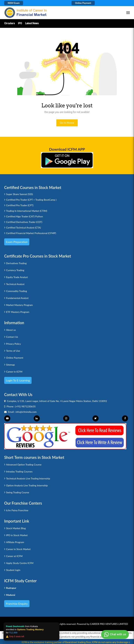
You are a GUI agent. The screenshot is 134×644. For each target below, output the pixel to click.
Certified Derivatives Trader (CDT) (24, 222)
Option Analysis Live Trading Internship (27, 485)
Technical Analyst (15, 284)
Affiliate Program (15, 542)
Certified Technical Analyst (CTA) (23, 228)
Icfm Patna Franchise (17, 510)
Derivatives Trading (16, 263)
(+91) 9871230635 (26, 406)
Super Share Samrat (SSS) (20, 194)
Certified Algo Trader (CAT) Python (25, 216)
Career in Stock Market (18, 549)
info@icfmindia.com (26, 412)
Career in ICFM (14, 372)
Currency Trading (15, 270)
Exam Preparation (17, 242)
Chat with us (115, 634)
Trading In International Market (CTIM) (27, 211)
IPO (20, 23)
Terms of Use (13, 351)
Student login (13, 570)
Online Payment (83, 3)
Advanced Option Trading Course (24, 465)
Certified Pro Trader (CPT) (20, 205)
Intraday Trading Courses (19, 471)
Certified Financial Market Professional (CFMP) (31, 233)
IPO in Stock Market (17, 535)
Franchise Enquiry (17, 604)
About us (11, 330)
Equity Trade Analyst (17, 277)
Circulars (10, 23)
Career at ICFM (14, 556)
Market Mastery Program (19, 305)
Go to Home (67, 123)
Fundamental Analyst (17, 298)
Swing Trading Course (18, 492)
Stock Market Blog (16, 528)
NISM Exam (14, 3)
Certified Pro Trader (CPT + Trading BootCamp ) (31, 200)
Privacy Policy (13, 344)
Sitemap (10, 365)
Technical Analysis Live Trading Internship (28, 478)
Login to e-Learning (18, 380)
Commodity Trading (16, 291)
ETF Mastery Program (18, 312)
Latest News (32, 23)
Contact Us (12, 337)
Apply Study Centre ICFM (20, 563)
